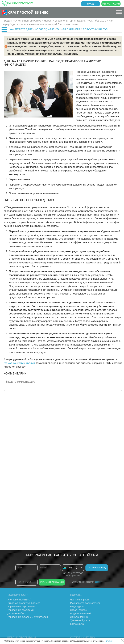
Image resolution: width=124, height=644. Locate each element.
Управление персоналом (21, 607)
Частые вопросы (80, 600)
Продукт (8, 21)
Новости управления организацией (65, 21)
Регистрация (111, 4)
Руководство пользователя (85, 603)
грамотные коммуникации (19, 363)
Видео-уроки (77, 607)
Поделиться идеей (81, 613)
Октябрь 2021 (98, 21)
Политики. (109, 641)
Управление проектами (20, 610)
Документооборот (17, 613)
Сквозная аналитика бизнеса (24, 603)
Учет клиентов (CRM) (28, 21)
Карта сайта (77, 624)
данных (98, 582)
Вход (90, 4)
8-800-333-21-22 (20, 3)
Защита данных (79, 617)
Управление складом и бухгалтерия (28, 617)
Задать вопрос (78, 610)
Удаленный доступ (81, 620)
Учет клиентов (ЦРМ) (19, 600)
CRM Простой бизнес (28, 12)
